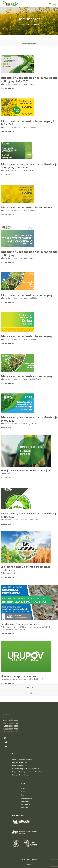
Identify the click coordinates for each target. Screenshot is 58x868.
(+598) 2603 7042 (11, 729)
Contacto (24, 808)
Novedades (25, 801)
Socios (24, 795)
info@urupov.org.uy (11, 732)
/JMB (29, 865)
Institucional (26, 792)
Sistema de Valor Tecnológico (23, 759)
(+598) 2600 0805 (11, 726)
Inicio (23, 789)
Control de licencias (20, 762)
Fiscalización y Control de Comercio (26, 769)
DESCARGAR (6, 88)
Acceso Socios (27, 798)
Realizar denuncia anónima (22, 775)
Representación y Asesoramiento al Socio (28, 772)
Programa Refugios (20, 766)
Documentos (26, 804)
